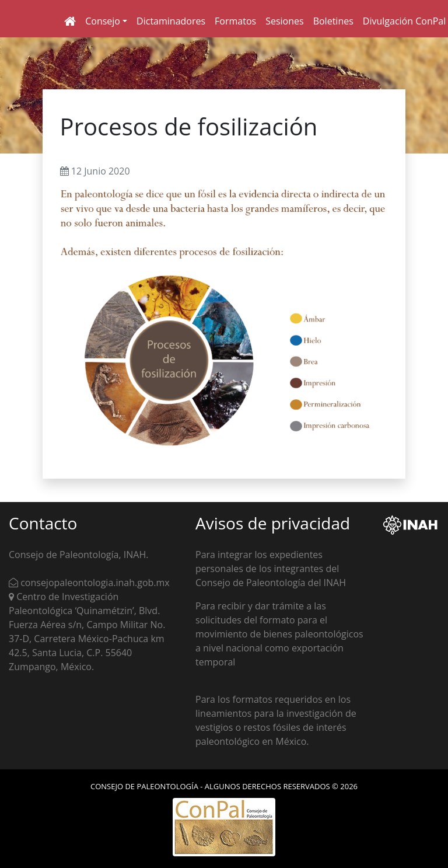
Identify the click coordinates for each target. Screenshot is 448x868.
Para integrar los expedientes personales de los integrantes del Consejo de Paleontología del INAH (271, 569)
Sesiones (284, 21)
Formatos (235, 21)
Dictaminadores (171, 21)
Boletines (333, 21)
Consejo (103, 21)
